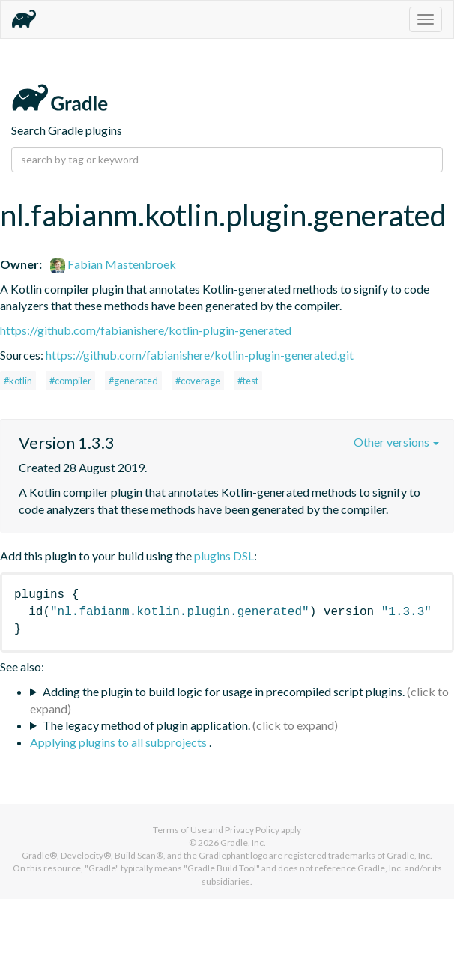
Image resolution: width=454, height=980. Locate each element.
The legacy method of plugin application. (146, 725)
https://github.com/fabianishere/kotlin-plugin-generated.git (200, 355)
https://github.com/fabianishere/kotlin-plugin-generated (146, 330)
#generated (133, 381)
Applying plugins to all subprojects (119, 742)
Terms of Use (180, 830)
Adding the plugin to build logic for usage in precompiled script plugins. (224, 691)
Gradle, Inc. (243, 843)
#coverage (198, 381)
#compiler (70, 381)
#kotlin (18, 381)
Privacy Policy (252, 830)
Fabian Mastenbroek (113, 264)
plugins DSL (224, 556)
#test (248, 381)
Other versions (396, 442)
